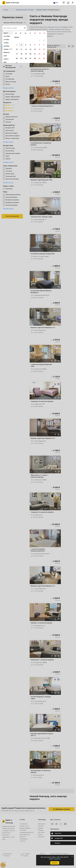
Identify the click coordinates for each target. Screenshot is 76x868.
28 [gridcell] (35, 58)
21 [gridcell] (35, 54)
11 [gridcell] (21, 49)
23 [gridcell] (44, 54)
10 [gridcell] (17, 49)
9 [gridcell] (44, 45)
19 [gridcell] (26, 54)
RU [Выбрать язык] (56, 3)
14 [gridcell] (35, 49)
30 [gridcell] (44, 58)
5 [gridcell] (26, 45)
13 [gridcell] (30, 49)
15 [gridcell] (39, 49)
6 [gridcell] (30, 45)
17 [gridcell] (17, 54)
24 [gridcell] (17, 58)
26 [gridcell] (26, 58)
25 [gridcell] (21, 58)
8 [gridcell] (39, 45)
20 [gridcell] (30, 54)
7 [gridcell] (35, 45)
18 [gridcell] (21, 54)
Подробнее (57, 859)
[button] (64, 3)
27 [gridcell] (30, 58)
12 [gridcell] (26, 49)
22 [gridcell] (39, 54)
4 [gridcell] (21, 45)
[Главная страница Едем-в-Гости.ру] (11, 3)
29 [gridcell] (39, 58)
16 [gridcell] (44, 49)
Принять (55, 863)
